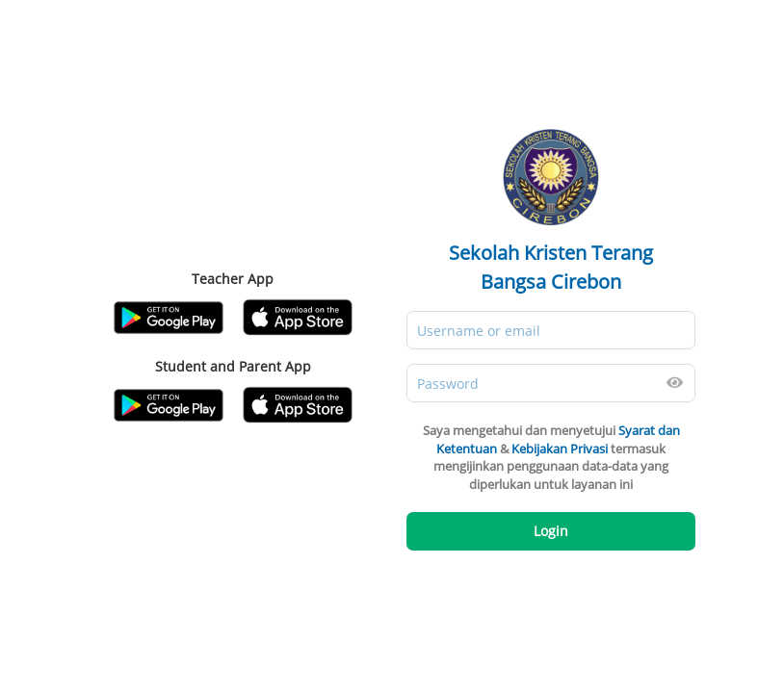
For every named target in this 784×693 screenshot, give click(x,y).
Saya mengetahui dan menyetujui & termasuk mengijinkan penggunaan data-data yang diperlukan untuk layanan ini (551, 457)
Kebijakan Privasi (560, 449)
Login (551, 531)
